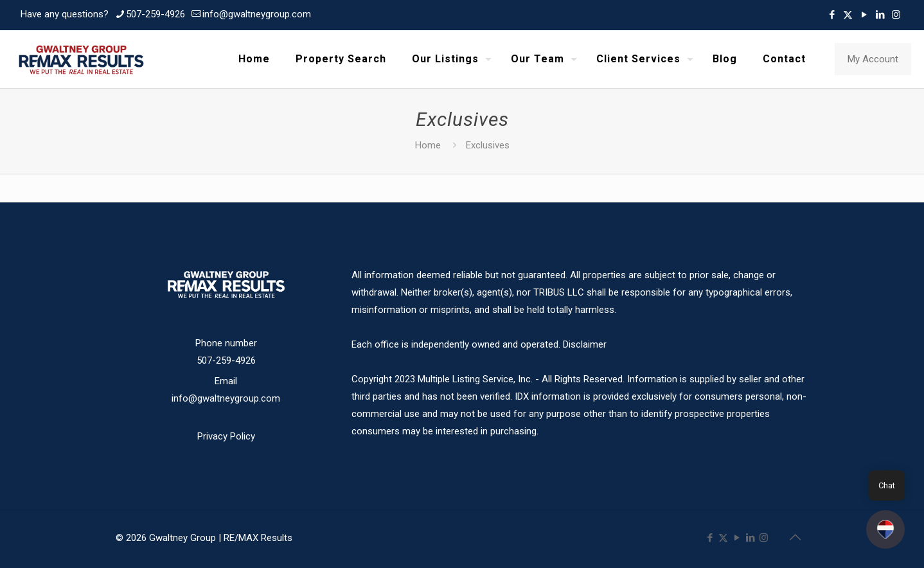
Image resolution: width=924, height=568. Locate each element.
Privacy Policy (226, 436)
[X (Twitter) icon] (848, 15)
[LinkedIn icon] (880, 15)
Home (428, 145)
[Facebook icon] (832, 15)
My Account (873, 59)
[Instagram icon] (896, 15)
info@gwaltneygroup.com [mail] (257, 14)
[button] (885, 529)
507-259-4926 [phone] (155, 14)
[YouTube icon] (864, 15)
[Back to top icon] (795, 537)
